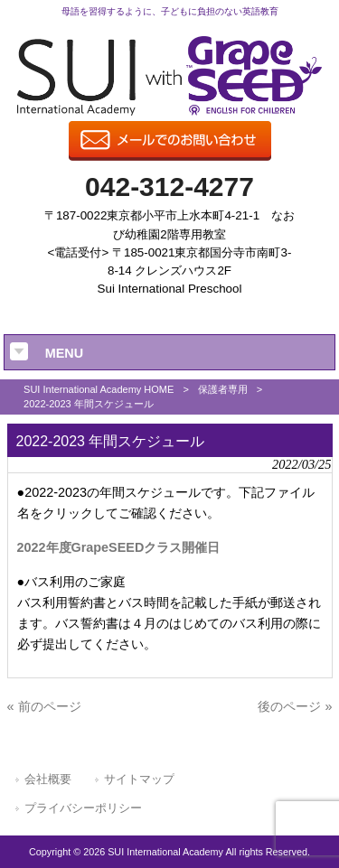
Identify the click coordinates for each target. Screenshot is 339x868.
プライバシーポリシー (83, 808)
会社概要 (48, 779)
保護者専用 (223, 389)
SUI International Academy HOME (99, 389)
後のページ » (295, 706)
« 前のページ (44, 706)
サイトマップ (139, 779)
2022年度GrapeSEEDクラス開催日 (119, 547)
